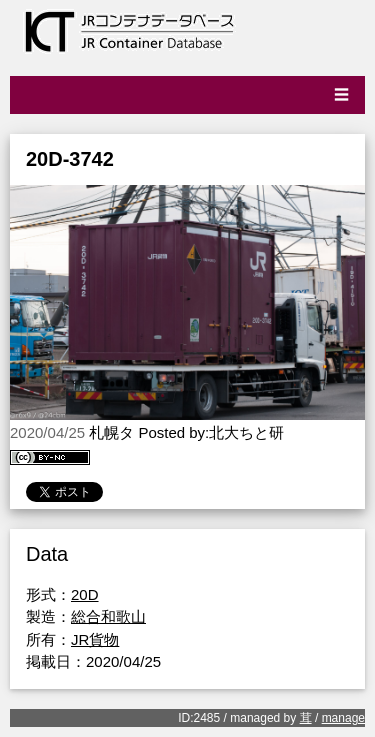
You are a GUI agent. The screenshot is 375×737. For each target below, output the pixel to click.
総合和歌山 (108, 616)
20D (85, 594)
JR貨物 (95, 639)
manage (343, 718)
